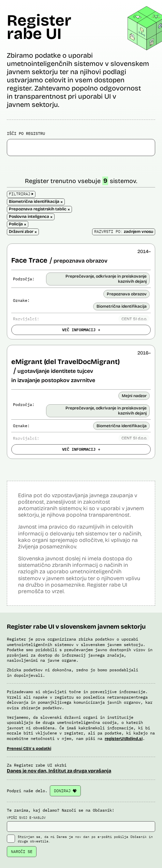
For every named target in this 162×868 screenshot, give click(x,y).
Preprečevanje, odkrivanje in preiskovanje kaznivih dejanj (106, 279)
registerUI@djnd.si (124, 739)
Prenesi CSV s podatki (29, 748)
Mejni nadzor (134, 396)
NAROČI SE (22, 851)
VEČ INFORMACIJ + (81, 330)
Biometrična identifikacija (122, 306)
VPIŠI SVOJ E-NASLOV (81, 824)
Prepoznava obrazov (127, 294)
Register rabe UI (39, 27)
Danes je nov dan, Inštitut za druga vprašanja (59, 771)
